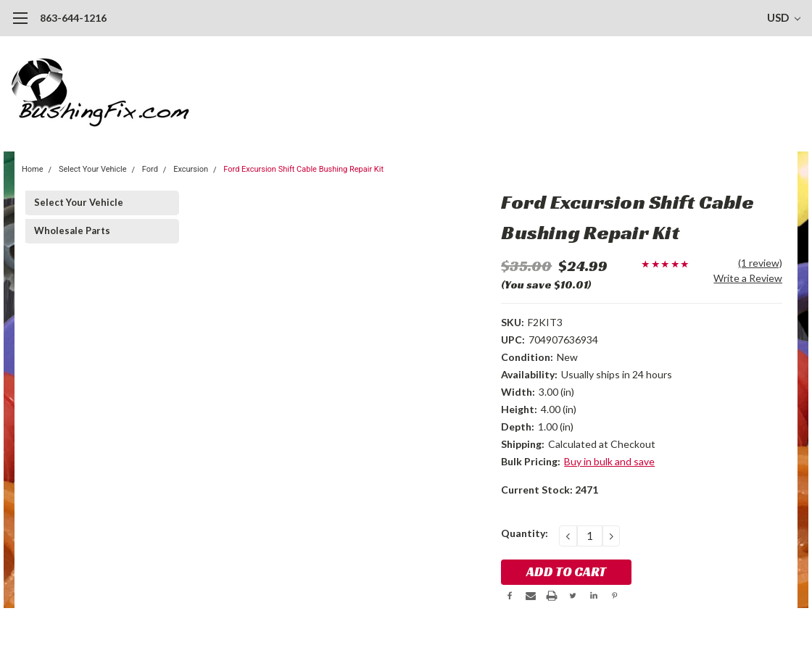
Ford (150, 169)
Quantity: (525, 533)
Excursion (191, 169)
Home (33, 169)
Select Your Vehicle (93, 169)
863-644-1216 (73, 18)
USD (784, 17)
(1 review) (760, 263)
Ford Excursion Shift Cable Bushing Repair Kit (303, 169)
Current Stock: (550, 490)
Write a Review (748, 278)
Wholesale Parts (72, 230)
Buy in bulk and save (609, 461)
